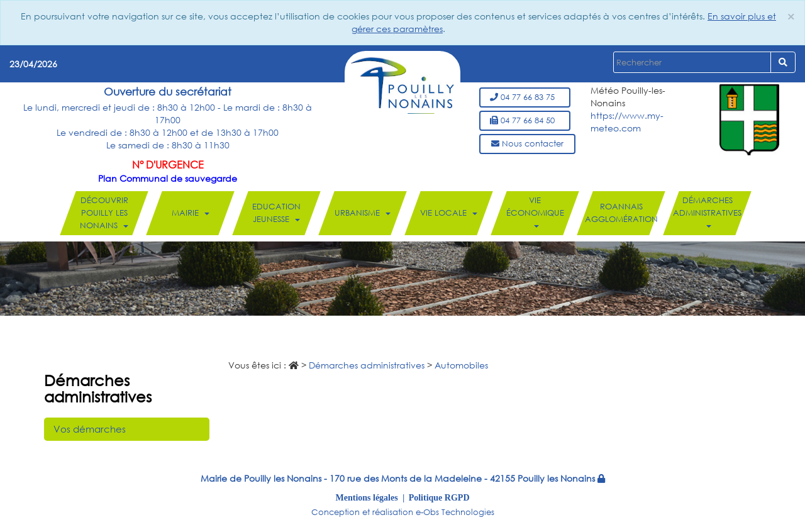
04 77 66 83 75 (525, 97)
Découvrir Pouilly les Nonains (104, 213)
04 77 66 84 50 (525, 120)
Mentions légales (367, 497)
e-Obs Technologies (455, 512)
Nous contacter (527, 144)
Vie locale (449, 213)
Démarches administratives (707, 211)
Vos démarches (90, 429)
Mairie (191, 213)
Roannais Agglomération (621, 213)
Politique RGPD (439, 497)
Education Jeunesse (276, 213)
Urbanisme (363, 213)
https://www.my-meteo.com (627, 122)
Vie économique (535, 211)
